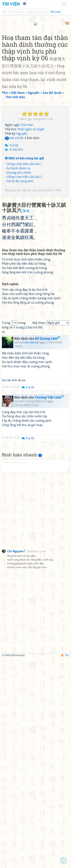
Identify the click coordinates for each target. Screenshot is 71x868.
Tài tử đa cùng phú (20, 249)
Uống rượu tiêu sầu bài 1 (24, 231)
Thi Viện (11, 4)
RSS (65, 865)
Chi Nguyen (15, 761)
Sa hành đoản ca (18, 236)
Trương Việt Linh (49, 606)
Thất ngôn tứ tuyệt (31, 197)
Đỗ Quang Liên (47, 548)
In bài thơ (16, 217)
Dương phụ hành (19, 240)
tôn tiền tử (24, 258)
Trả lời (14, 213)
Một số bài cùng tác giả (25, 226)
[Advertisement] (35, 57)
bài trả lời (14, 205)
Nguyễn (22, 201)
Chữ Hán (27, 192)
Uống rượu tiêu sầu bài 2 (24, 244)
